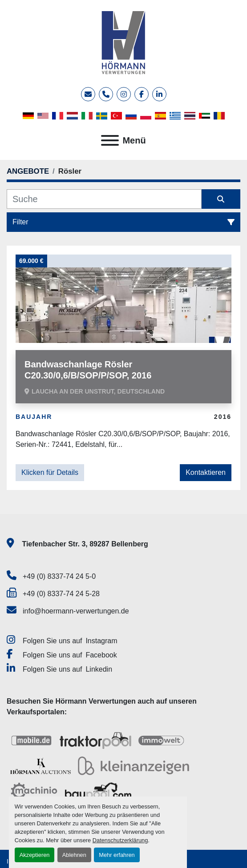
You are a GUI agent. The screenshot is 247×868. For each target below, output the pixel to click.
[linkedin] (159, 94)
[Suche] (104, 199)
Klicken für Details (50, 472)
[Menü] (110, 140)
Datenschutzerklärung (120, 840)
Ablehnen (74, 855)
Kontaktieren (206, 472)
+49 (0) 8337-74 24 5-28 (61, 594)
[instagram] (124, 94)
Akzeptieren (35, 855)
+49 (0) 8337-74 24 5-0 (59, 576)
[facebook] (142, 94)
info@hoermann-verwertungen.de (76, 611)
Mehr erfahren (117, 855)
